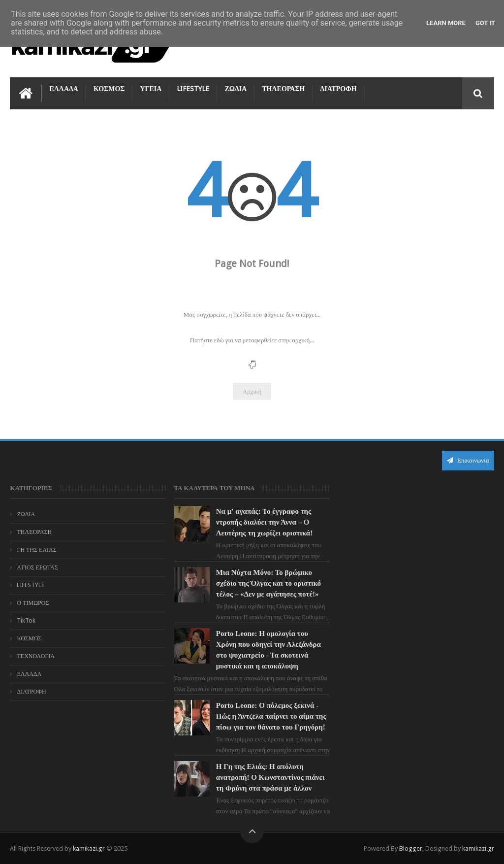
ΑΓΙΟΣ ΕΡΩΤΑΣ (37, 567)
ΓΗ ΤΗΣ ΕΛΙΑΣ (36, 550)
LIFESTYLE (193, 89)
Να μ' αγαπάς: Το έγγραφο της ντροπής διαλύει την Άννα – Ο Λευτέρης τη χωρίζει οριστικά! (264, 522)
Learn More (446, 23)
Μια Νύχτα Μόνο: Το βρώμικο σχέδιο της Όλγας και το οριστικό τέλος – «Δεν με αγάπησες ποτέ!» (268, 583)
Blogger (411, 848)
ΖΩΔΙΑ (236, 89)
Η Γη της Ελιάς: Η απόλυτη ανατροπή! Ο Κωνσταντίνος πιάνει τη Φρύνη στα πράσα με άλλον (270, 777)
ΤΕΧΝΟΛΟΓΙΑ (36, 656)
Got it (485, 23)
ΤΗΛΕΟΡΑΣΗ (283, 89)
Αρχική (252, 391)
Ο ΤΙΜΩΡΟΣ (33, 603)
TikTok (26, 621)
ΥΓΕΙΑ (151, 89)
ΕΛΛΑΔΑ (63, 89)
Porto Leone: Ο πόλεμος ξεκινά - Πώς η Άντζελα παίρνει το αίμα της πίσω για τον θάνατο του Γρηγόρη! (271, 716)
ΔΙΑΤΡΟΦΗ (338, 89)
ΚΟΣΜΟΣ (109, 89)
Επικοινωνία (468, 460)
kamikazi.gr (89, 848)
